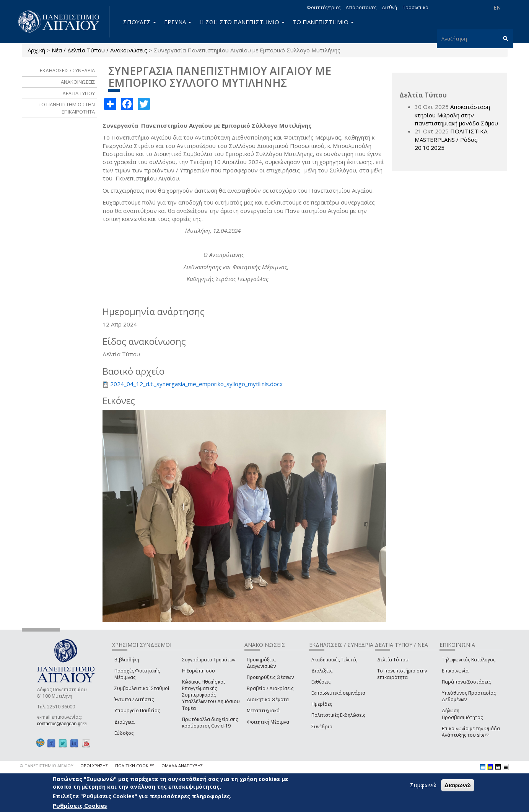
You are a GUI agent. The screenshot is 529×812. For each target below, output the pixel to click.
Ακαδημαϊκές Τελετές (334, 660)
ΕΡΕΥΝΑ (178, 22)
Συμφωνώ (423, 785)
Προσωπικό (415, 7)
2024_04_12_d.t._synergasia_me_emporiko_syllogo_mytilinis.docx (196, 384)
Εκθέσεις (321, 682)
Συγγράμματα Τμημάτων (209, 660)
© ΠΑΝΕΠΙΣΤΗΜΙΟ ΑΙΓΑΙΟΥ (47, 766)
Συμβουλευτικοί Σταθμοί (142, 688)
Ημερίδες (322, 704)
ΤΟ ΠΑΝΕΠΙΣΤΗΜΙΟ (323, 22)
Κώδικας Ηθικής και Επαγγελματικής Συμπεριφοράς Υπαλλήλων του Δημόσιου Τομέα (211, 695)
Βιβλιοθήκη (127, 660)
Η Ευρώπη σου (199, 671)
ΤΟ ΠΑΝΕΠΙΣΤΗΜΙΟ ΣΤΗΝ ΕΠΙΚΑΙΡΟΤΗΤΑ (67, 108)
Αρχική (36, 50)
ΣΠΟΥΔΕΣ (140, 22)
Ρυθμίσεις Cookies (80, 806)
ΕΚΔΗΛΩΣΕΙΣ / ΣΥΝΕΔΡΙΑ (67, 70)
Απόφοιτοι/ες (361, 7)
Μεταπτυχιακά (263, 710)
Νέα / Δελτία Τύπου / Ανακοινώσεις (99, 50)
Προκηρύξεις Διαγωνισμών (261, 663)
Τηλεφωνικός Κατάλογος (469, 660)
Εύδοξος (124, 733)
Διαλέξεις (322, 671)
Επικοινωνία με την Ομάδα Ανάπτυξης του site (471, 732)
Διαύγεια (125, 722)
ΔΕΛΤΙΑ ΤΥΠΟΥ (79, 93)
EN (497, 7)
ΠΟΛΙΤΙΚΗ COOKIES (135, 766)
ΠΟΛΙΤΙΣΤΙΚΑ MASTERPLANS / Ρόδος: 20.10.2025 (451, 139)
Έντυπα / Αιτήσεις (134, 699)
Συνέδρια (322, 727)
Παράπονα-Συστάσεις (466, 682)
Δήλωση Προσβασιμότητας (462, 714)
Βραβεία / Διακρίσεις (270, 688)
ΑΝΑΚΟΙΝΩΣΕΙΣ (78, 82)
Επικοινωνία (455, 671)
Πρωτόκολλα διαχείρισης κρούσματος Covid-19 (210, 723)
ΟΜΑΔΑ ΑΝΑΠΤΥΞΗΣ (182, 766)
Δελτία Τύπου (393, 660)
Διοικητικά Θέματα (268, 699)
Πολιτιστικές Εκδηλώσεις (338, 715)
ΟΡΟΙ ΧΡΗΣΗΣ (94, 766)
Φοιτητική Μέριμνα (268, 722)
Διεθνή (389, 7)
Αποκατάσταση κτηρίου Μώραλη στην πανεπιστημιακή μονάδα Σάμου (456, 115)
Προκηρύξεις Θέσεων (270, 677)
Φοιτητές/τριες (324, 7)
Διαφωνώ (458, 785)
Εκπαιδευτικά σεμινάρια (338, 693)
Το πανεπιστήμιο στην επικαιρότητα (402, 674)
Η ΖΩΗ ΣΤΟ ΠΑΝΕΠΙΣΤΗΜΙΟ (242, 22)
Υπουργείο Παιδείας (137, 710)
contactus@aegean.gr (62, 724)
